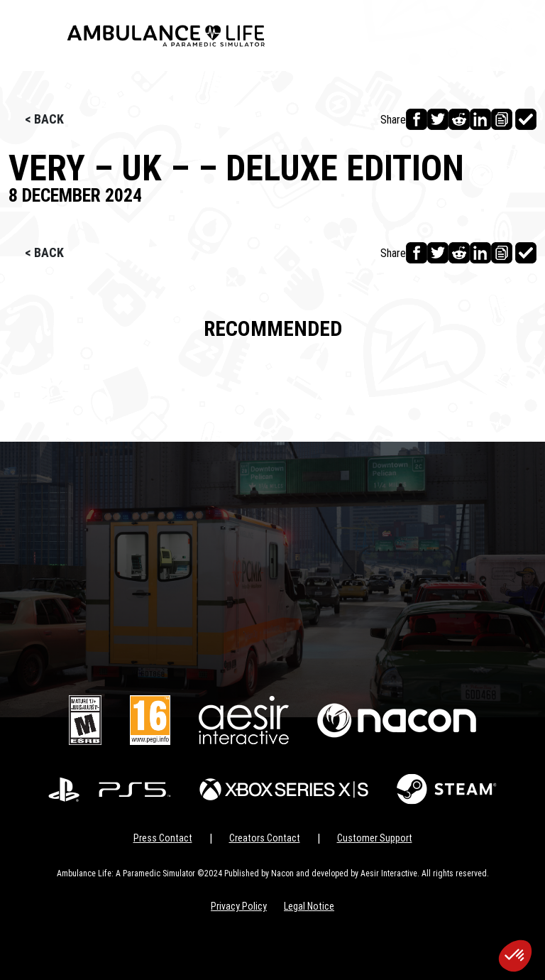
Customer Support (375, 838)
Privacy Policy (239, 906)
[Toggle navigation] (31, 36)
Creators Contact (265, 838)
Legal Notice (309, 906)
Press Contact (163, 838)
